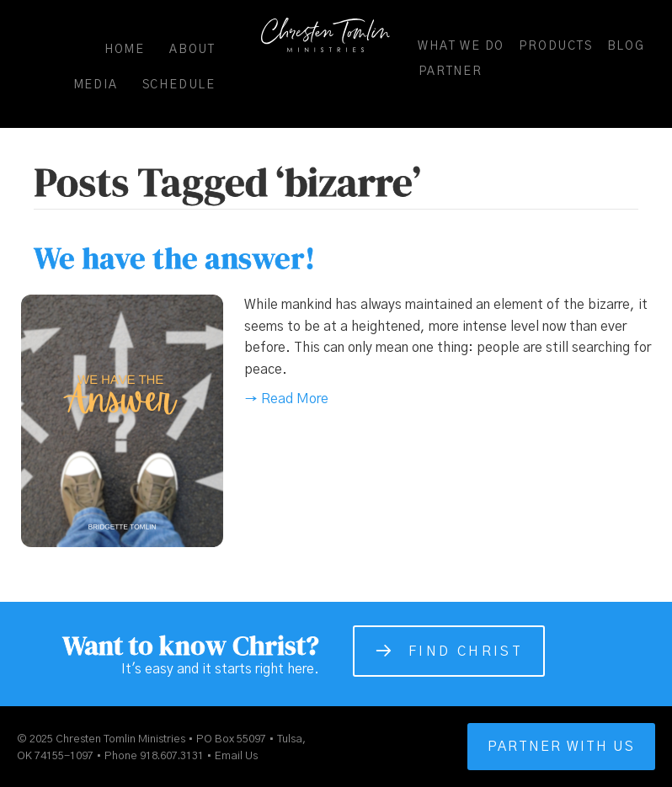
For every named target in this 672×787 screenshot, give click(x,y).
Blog (626, 46)
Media (96, 85)
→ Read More (286, 399)
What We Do (461, 46)
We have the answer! (174, 258)
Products (555, 46)
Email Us (236, 756)
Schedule (179, 85)
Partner (451, 72)
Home (125, 50)
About (192, 50)
